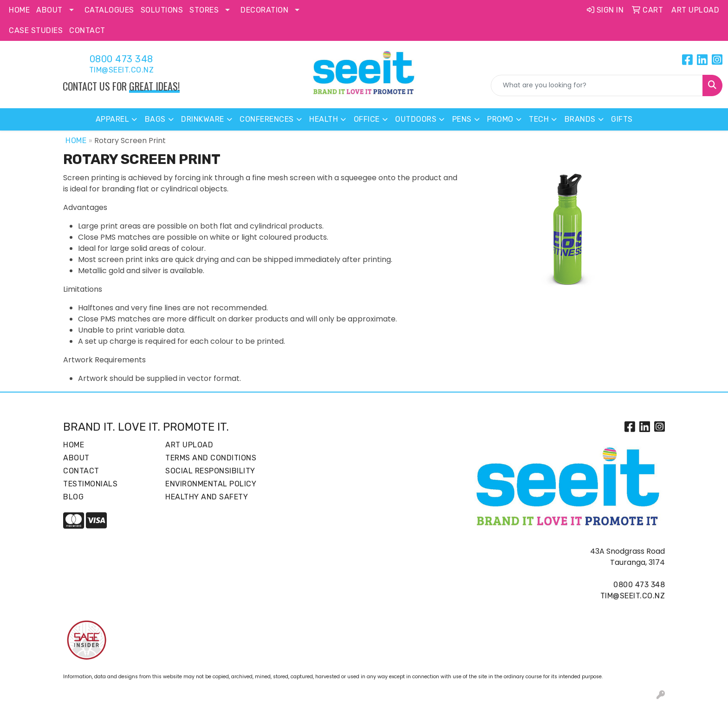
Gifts (622, 119)
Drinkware (203, 119)
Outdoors (416, 119)
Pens (462, 119)
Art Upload (189, 445)
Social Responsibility (210, 471)
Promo (500, 119)
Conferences (267, 119)
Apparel (113, 119)
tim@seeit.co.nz (122, 70)
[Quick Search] (597, 85)
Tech (539, 119)
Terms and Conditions (211, 458)
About (49, 10)
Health (324, 119)
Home (19, 10)
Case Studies (36, 30)
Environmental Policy (211, 484)
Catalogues (109, 10)
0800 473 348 (121, 59)
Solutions (162, 10)
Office (367, 119)
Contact (87, 30)
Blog (73, 497)
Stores (204, 10)
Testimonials (90, 484)
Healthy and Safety (207, 497)
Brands (580, 119)
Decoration (264, 10)
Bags (155, 119)
